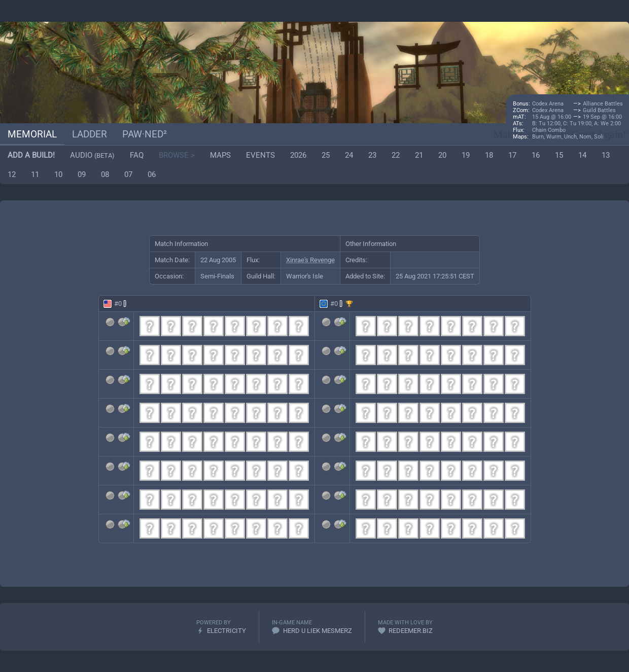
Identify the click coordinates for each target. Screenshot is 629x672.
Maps (220, 155)
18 (489, 155)
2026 (298, 155)
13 (606, 155)
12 (12, 174)
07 (128, 174)
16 (536, 155)
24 (349, 155)
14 (582, 155)
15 (559, 155)
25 (326, 155)
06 (152, 174)
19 (466, 155)
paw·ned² (145, 134)
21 (419, 155)
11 (35, 174)
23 (372, 155)
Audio (92, 155)
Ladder (90, 134)
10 (58, 174)
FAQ (137, 155)
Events (260, 155)
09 (82, 174)
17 (512, 155)
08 (105, 174)
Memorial (32, 134)
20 (442, 155)
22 (396, 155)
